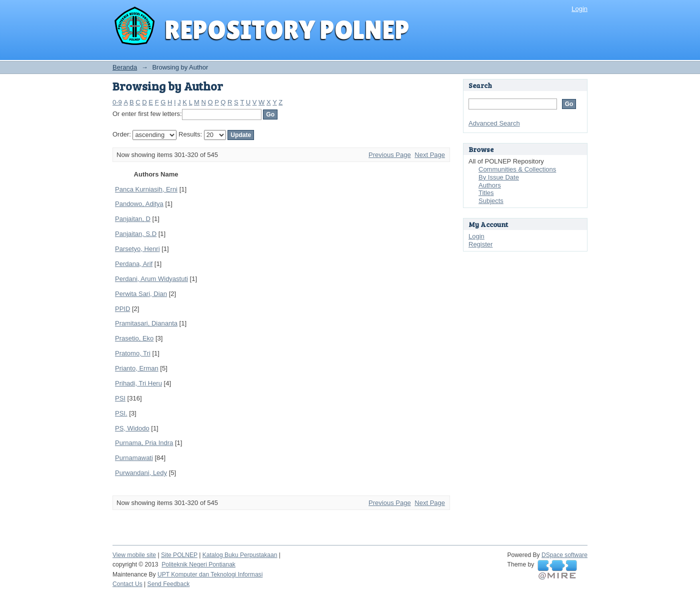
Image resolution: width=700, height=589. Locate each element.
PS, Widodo (132, 428)
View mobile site (134, 555)
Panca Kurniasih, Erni (146, 189)
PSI (120, 398)
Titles (486, 193)
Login (579, 9)
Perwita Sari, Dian (141, 294)
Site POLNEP (179, 555)
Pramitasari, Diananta (146, 323)
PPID (122, 309)
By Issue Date (499, 177)
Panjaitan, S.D (136, 234)
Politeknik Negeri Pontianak (198, 564)
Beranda (125, 67)
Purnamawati (134, 458)
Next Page (430, 155)
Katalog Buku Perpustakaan (240, 555)
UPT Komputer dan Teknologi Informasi (210, 574)
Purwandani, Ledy (141, 473)
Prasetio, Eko (134, 338)
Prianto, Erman (137, 368)
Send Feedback (169, 584)
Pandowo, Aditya (139, 204)
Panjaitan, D (133, 219)
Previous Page (390, 155)
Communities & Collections (517, 169)
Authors (490, 185)
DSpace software (564, 555)
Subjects (491, 201)
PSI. (121, 413)
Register (480, 244)
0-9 (117, 102)
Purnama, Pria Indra (144, 443)
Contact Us (127, 584)
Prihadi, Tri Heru (138, 383)
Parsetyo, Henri (137, 249)
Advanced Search (494, 123)
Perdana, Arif (134, 264)
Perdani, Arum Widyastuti (151, 279)
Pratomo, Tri (133, 353)
